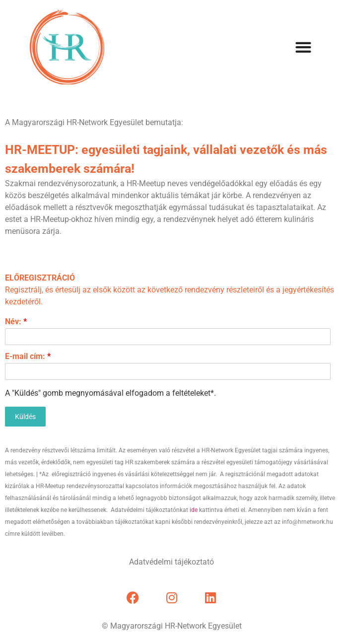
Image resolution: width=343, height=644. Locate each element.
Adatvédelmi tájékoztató (171, 562)
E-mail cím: (28, 357)
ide (194, 510)
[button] (303, 47)
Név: (16, 322)
